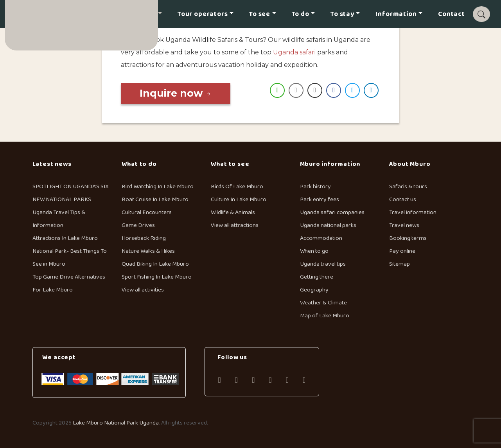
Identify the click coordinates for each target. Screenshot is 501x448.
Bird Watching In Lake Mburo (158, 186)
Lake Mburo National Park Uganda (116, 423)
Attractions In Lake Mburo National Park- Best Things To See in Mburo (70, 251)
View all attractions (235, 225)
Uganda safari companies (332, 212)
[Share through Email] (296, 90)
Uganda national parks (328, 225)
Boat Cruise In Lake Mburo (155, 199)
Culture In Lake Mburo (239, 199)
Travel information (413, 212)
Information (396, 14)
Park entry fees (320, 199)
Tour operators (203, 14)
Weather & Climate (323, 303)
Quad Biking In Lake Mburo (155, 264)
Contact (452, 14)
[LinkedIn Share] (371, 90)
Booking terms (408, 238)
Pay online (402, 251)
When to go (314, 251)
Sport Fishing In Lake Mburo (157, 277)
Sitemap (400, 264)
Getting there (317, 277)
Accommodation (321, 238)
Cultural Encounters (147, 212)
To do (301, 14)
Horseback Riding (144, 238)
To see (260, 14)
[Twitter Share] (352, 90)
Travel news (404, 225)
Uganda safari (294, 52)
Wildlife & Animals (233, 212)
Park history (315, 186)
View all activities (143, 290)
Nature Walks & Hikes (148, 251)
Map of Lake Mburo (325, 316)
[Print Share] (315, 90)
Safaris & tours (408, 186)
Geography (314, 290)
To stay (342, 14)
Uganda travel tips (323, 264)
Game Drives (138, 225)
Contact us (403, 199)
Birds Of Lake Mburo (237, 186)
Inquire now (176, 93)
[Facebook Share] (334, 90)
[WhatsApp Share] (277, 90)
